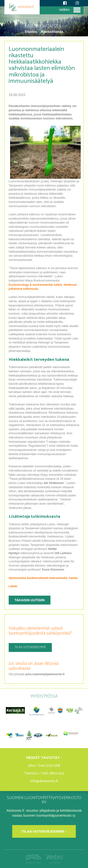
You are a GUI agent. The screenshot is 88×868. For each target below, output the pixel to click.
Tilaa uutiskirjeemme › (44, 831)
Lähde (13, 586)
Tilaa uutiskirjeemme (30, 647)
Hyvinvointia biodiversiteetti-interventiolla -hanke (43, 578)
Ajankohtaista (52, 32)
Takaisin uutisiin (30, 600)
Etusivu (31, 32)
